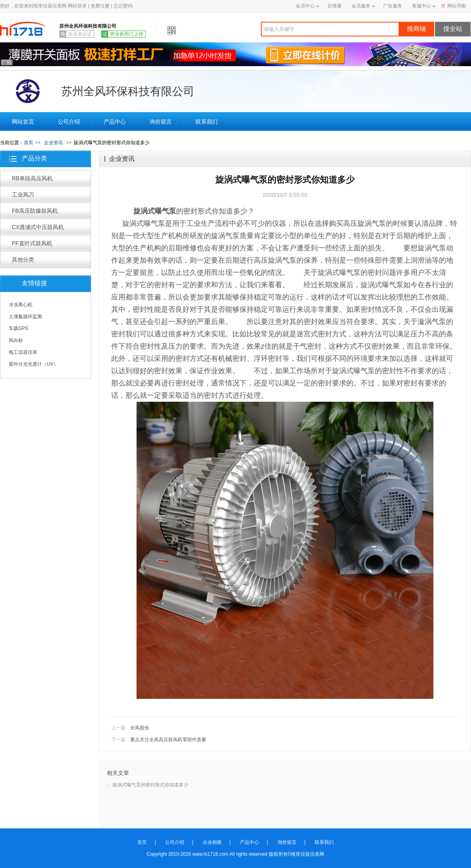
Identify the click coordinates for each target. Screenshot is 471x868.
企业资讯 (53, 143)
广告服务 (393, 6)
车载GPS (18, 328)
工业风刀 (23, 195)
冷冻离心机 (21, 305)
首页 (28, 143)
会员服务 (361, 6)
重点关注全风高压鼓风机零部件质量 (168, 740)
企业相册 (212, 842)
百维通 (334, 6)
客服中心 (422, 6)
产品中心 (115, 122)
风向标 (16, 340)
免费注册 (100, 6)
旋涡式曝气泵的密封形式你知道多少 (150, 785)
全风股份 (140, 728)
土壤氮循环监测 (25, 317)
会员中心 (307, 6)
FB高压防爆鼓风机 (35, 211)
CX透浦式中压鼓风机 (38, 227)
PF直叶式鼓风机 (32, 243)
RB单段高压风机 (32, 178)
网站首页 (23, 122)
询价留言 (161, 122)
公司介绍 (69, 122)
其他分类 (23, 259)
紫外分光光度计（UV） (33, 364)
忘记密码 (123, 6)
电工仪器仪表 (23, 352)
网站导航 (454, 6)
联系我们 (207, 122)
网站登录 (77, 6)
